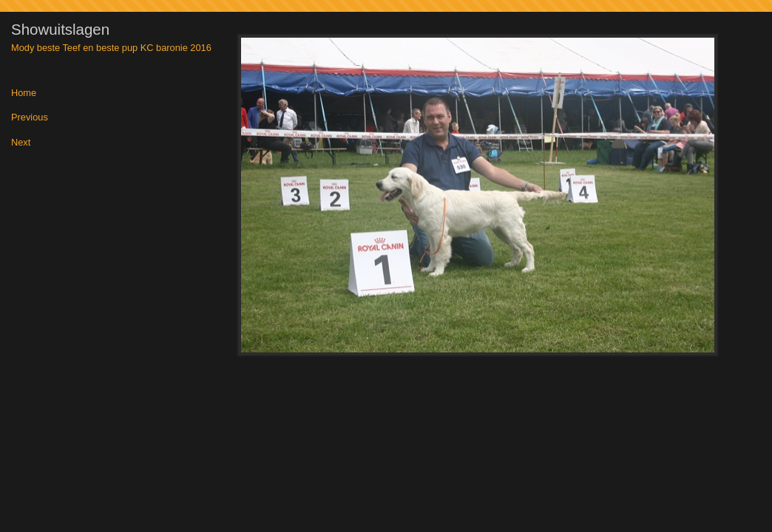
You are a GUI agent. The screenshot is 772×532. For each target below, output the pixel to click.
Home (24, 93)
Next (21, 143)
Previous (30, 118)
